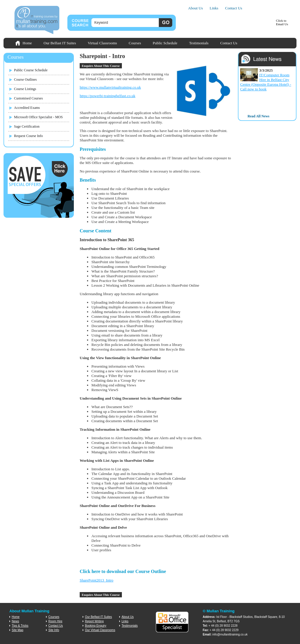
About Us (195, 8)
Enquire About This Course (101, 66)
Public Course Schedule (31, 70)
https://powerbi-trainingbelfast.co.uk (108, 96)
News (15, 621)
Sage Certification (27, 126)
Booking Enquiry (96, 626)
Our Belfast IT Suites (60, 43)
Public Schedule (165, 43)
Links (214, 8)
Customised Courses (28, 98)
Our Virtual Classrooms (100, 630)
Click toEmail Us (282, 22)
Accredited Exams (27, 108)
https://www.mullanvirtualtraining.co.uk (110, 87)
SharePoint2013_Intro (97, 580)
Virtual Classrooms (102, 43)
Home (27, 43)
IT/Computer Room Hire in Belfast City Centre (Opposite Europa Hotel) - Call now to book (266, 82)
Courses (135, 43)
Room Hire (55, 621)
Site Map (17, 630)
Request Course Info (29, 136)
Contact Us (233, 8)
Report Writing (94, 621)
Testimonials (199, 43)
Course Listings (25, 89)
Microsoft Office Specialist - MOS (38, 117)
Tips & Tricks (20, 626)
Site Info (54, 630)
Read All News (259, 116)
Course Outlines (25, 80)
